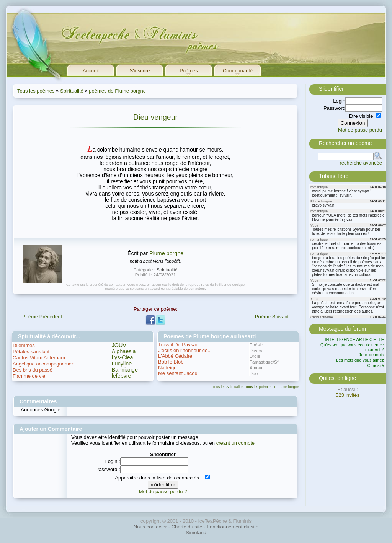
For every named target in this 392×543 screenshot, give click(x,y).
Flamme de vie (29, 376)
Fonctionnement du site (233, 527)
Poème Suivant (272, 317)
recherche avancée (361, 163)
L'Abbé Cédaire (175, 356)
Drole (255, 356)
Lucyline (122, 364)
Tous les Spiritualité (227, 387)
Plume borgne (166, 253)
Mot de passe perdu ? (163, 492)
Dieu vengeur (155, 117)
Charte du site (187, 527)
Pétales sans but (31, 351)
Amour (256, 368)
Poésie (256, 345)
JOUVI (120, 345)
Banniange (125, 370)
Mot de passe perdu (360, 130)
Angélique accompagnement (44, 364)
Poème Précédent (42, 317)
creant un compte (235, 443)
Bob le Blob (171, 362)
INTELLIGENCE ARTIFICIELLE (354, 339)
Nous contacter (150, 527)
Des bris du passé (33, 370)
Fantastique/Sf (264, 362)
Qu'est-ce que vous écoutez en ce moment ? (352, 347)
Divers (256, 350)
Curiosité (376, 365)
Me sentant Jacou (178, 373)
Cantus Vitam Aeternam (39, 358)
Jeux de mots (372, 355)
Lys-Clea (122, 357)
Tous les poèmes (36, 91)
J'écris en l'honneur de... (185, 350)
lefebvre (122, 376)
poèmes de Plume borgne (117, 91)
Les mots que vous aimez (360, 360)
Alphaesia (124, 351)
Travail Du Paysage (180, 345)
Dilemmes (24, 345)
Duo (254, 373)
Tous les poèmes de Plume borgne (272, 387)
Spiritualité (72, 91)
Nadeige (167, 368)
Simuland (196, 532)
